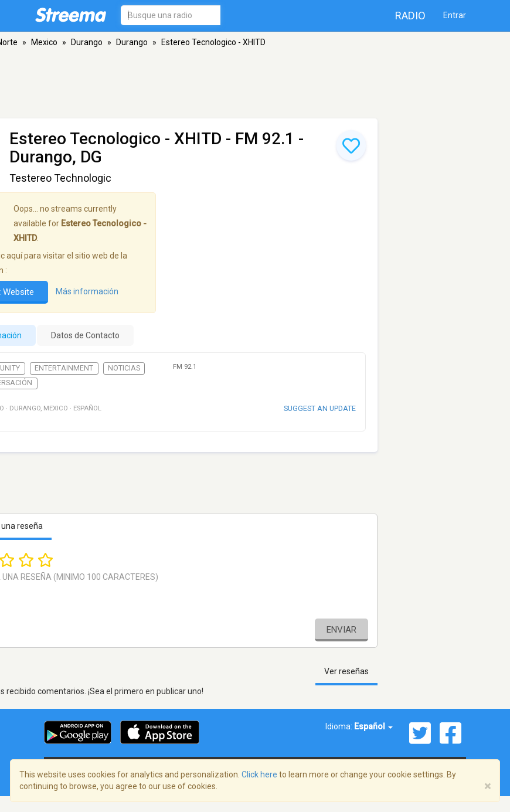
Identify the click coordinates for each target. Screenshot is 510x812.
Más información (87, 292)
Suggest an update (320, 408)
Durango (87, 42)
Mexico (44, 42)
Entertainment (64, 368)
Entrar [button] (455, 15)
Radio (410, 16)
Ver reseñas (346, 671)
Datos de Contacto (85, 335)
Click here (259, 774)
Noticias (124, 368)
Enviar (341, 630)
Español (373, 726)
